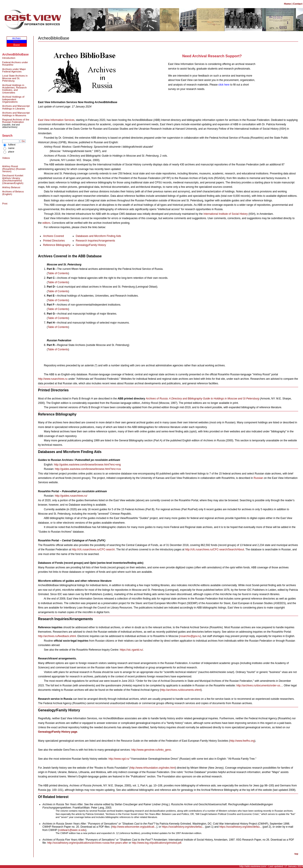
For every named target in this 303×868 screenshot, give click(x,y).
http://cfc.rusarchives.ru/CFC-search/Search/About (214, 549)
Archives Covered (54, 236)
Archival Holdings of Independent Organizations (13, 99)
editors (46, 223)
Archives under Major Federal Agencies (14, 70)
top (296, 854)
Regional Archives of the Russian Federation (16, 121)
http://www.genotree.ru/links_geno (151, 750)
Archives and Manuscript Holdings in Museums (16, 114)
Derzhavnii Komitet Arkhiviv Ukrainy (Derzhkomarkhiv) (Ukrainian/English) (13, 179)
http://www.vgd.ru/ (119, 759)
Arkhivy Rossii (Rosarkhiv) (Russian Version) (14, 169)
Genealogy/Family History (91, 245)
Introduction (9, 58)
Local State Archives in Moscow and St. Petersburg (15, 78)
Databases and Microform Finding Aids (98, 236)
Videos (6, 158)
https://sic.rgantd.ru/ (131, 650)
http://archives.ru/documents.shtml (181, 690)
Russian (258, 478)
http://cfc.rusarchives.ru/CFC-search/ (93, 549)
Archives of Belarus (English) (13, 193)
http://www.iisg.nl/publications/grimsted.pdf (157, 843)
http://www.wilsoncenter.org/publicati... (134, 827)
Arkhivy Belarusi (11, 187)
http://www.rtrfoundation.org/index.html (153, 768)
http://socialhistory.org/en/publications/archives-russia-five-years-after (88, 843)
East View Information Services (56, 120)
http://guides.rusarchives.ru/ (71, 496)
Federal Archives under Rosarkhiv (15, 64)
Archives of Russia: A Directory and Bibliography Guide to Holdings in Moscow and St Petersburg (202, 399)
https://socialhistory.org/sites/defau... (183, 827)
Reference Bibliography (57, 245)
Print (5, 204)
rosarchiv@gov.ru (190, 636)
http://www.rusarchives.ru (53, 379)
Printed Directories (54, 241)
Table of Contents (58, 273)
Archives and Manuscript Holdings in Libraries (16, 107)
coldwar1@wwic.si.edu (72, 830)
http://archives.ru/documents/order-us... (259, 685)
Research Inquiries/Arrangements (95, 241)
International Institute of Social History (226, 214)
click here (224, 85)
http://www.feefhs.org (242, 741)
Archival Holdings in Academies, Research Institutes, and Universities (14, 89)
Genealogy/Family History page (58, 732)
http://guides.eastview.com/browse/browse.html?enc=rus (88, 469)
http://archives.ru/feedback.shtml (57, 636)
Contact (298, 4)
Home (287, 4)
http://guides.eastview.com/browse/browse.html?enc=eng (87, 465)
